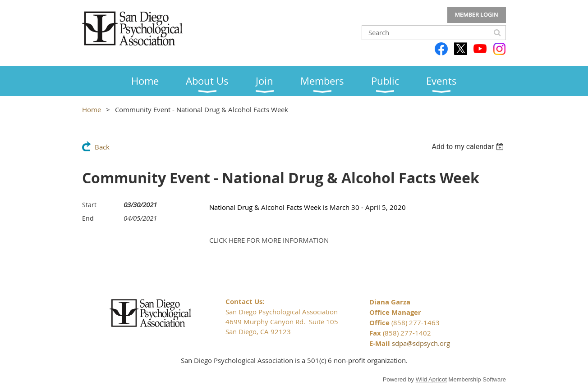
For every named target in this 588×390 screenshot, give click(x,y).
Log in (477, 15)
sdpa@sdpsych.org (421, 343)
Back (102, 147)
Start (89, 205)
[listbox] (469, 147)
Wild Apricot (431, 379)
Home (92, 109)
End (88, 218)
